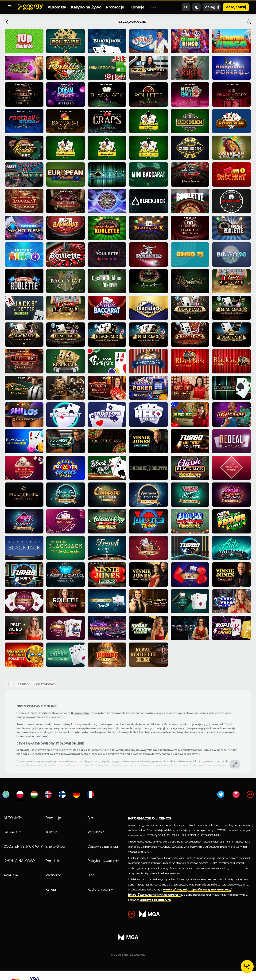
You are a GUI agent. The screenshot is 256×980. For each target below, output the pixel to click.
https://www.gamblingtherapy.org (154, 895)
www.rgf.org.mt (175, 889)
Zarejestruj (236, 7)
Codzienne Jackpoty (23, 847)
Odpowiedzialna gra (103, 847)
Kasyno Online (80, 713)
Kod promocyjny (100, 890)
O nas (92, 818)
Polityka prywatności (103, 861)
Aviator (11, 875)
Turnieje (137, 7)
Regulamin (96, 832)
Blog (91, 875)
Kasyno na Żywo (86, 7)
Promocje (115, 7)
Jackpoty (12, 832)
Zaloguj (212, 7)
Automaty (57, 7)
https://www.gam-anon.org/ (210, 889)
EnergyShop (55, 847)
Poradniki (52, 861)
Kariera (50, 890)
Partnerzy (53, 875)
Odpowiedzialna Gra (155, 900)
